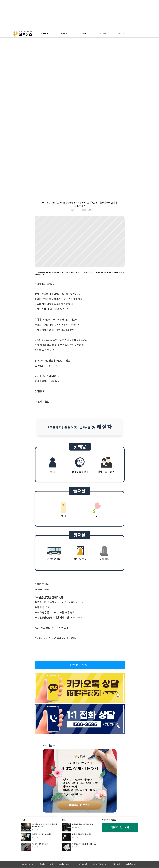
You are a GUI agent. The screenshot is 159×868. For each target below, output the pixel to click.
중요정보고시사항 (27, 864)
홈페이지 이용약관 (64, 864)
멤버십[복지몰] (131, 864)
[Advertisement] (62, 15)
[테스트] (45, 34)
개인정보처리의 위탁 (100, 864)
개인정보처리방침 (82, 864)
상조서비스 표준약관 (46, 864)
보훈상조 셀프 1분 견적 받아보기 (52, 628)
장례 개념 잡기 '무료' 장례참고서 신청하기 (57, 638)
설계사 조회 (116, 864)
